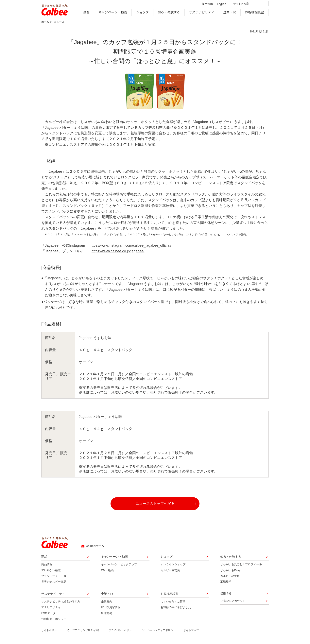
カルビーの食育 (230, 578)
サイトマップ (191, 632)
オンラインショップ (173, 566)
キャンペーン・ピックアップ (119, 566)
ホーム (45, 23)
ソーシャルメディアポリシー (159, 632)
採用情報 (204, 4)
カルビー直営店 (170, 572)
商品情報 (47, 566)
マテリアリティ (51, 609)
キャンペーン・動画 (113, 13)
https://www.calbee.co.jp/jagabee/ (118, 253)
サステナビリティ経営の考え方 (61, 603)
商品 (86, 13)
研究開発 (107, 615)
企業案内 (107, 603)
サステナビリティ (202, 13)
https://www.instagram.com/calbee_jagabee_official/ (130, 247)
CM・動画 (107, 572)
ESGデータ (48, 615)
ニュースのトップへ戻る (155, 505)
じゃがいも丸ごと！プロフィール (241, 566)
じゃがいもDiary (230, 572)
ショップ (142, 13)
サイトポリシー (50, 632)
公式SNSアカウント (233, 602)
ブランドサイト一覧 (54, 578)
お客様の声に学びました (176, 609)
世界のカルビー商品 (54, 583)
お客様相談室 (255, 13)
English (218, 4)
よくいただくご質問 (173, 603)
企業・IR (230, 13)
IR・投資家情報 (111, 609)
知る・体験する (169, 13)
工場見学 (226, 583)
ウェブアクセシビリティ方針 (84, 632)
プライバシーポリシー (121, 632)
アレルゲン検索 (51, 572)
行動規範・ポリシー (54, 620)
